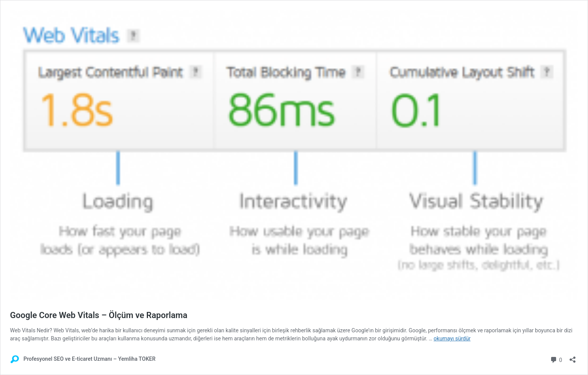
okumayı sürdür (452, 338)
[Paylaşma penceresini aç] (573, 357)
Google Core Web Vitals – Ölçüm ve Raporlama (99, 315)
